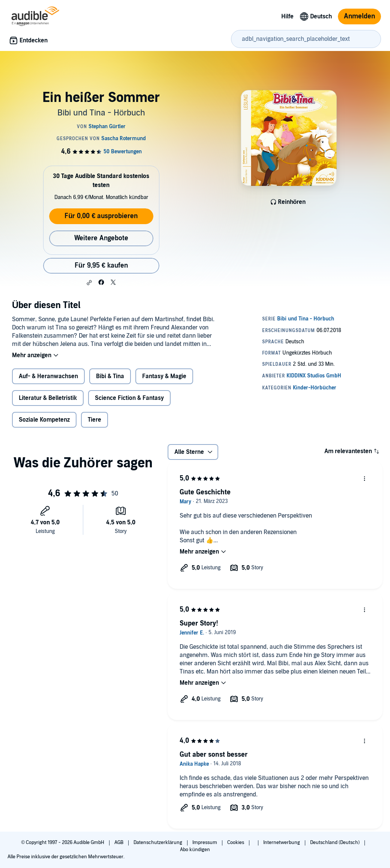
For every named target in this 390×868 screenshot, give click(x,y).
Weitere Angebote (101, 238)
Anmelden (359, 16)
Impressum (205, 843)
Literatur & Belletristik (48, 398)
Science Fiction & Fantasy (129, 398)
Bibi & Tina (110, 376)
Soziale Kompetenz (44, 420)
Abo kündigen (195, 850)
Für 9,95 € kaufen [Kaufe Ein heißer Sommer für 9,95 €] (101, 266)
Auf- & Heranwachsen (48, 376)
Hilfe (287, 16)
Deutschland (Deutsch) (335, 843)
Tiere (94, 420)
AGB (119, 843)
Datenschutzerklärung (158, 843)
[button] (89, 283)
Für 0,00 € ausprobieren (101, 216)
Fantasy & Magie (164, 376)
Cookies (236, 843)
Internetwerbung (282, 843)
